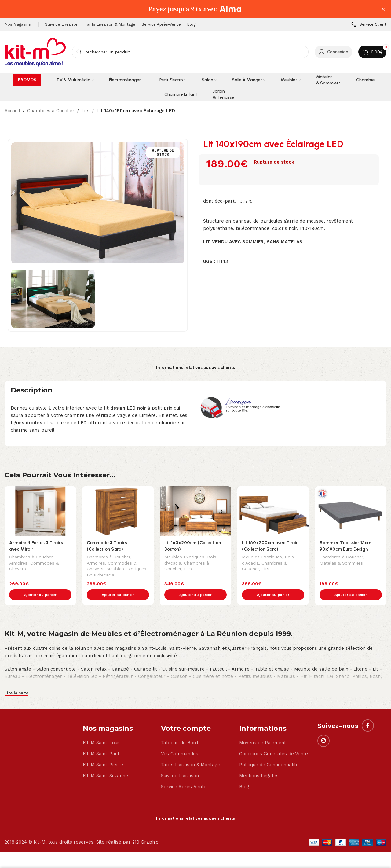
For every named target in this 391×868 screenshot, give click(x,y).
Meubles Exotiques (126, 569)
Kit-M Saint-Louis (102, 730)
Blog (244, 774)
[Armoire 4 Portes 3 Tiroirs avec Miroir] (40, 511)
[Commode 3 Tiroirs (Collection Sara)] (118, 511)
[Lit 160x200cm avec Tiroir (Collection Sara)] (273, 511)
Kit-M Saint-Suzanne (105, 763)
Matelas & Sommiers (341, 564)
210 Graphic (145, 829)
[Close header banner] (383, 9)
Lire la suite (16, 680)
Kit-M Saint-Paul (101, 741)
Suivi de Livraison (180, 763)
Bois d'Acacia (100, 576)
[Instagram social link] (323, 728)
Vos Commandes (180, 741)
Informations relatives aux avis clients (195, 368)
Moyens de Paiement (263, 730)
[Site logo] (35, 52)
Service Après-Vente (184, 774)
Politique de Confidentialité (269, 752)
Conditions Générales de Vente (274, 741)
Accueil (12, 111)
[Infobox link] (369, 25)
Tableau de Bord (179, 730)
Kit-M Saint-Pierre (103, 752)
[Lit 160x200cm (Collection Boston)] (195, 511)
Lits (86, 111)
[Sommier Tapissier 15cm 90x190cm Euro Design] (351, 511)
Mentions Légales (259, 763)
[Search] (190, 52)
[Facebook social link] (368, 713)
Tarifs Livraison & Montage (191, 752)
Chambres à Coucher (51, 111)
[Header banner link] (186, 9)
